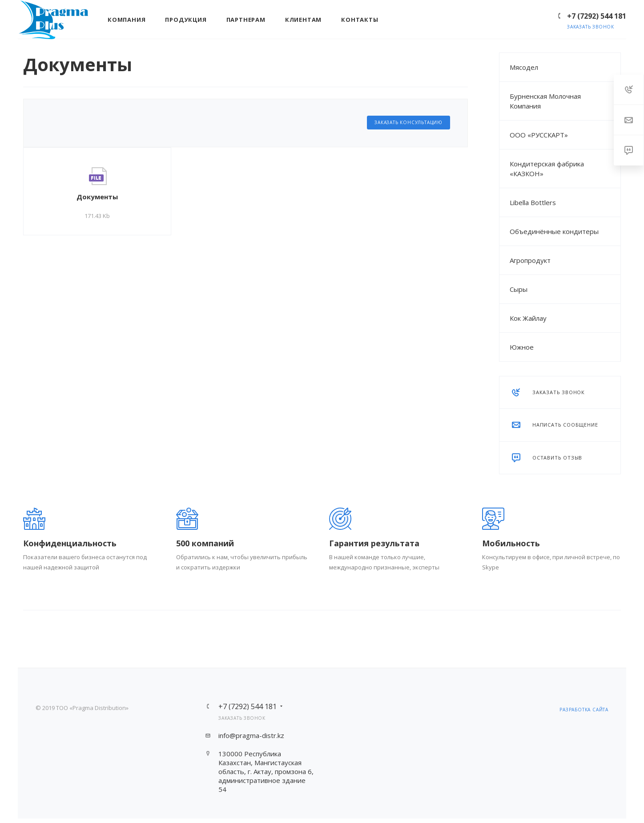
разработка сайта (584, 710)
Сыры (519, 289)
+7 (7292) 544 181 (597, 16)
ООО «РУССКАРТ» (539, 135)
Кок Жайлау (528, 318)
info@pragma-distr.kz (251, 735)
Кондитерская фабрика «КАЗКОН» (547, 169)
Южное (522, 347)
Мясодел (524, 67)
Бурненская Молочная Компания (545, 101)
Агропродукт (530, 260)
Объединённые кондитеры (554, 231)
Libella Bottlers (533, 202)
